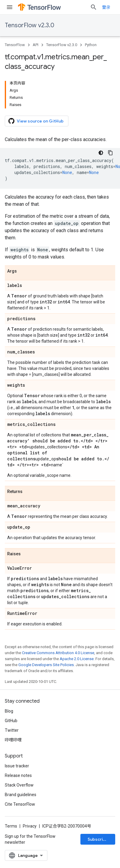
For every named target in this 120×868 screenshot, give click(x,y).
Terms (11, 826)
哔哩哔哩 (13, 740)
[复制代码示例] (110, 153)
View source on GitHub (36, 121)
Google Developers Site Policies (46, 665)
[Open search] (94, 7)
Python (91, 45)
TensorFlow (15, 45)
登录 (106, 7)
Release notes (18, 775)
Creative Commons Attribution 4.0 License (58, 653)
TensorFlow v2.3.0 (30, 25)
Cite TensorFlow (20, 804)
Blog (9, 711)
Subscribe (98, 839)
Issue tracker (17, 766)
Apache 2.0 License (77, 659)
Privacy (30, 826)
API (36, 45)
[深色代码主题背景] (101, 153)
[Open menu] (10, 7)
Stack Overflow (19, 785)
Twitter (12, 730)
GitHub (11, 721)
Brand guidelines (21, 795)
